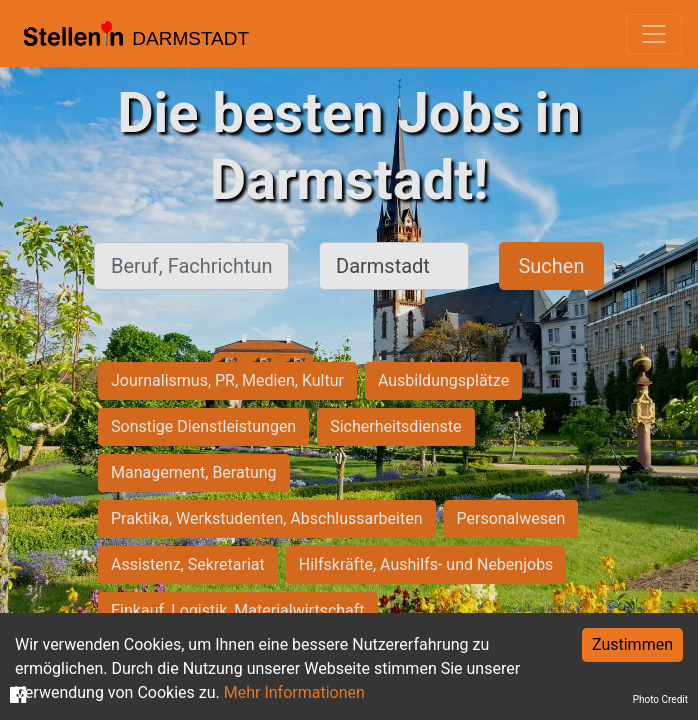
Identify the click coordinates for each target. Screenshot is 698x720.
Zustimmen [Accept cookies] (632, 644)
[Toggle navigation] (654, 34)
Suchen (551, 266)
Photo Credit (660, 699)
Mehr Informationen (294, 692)
